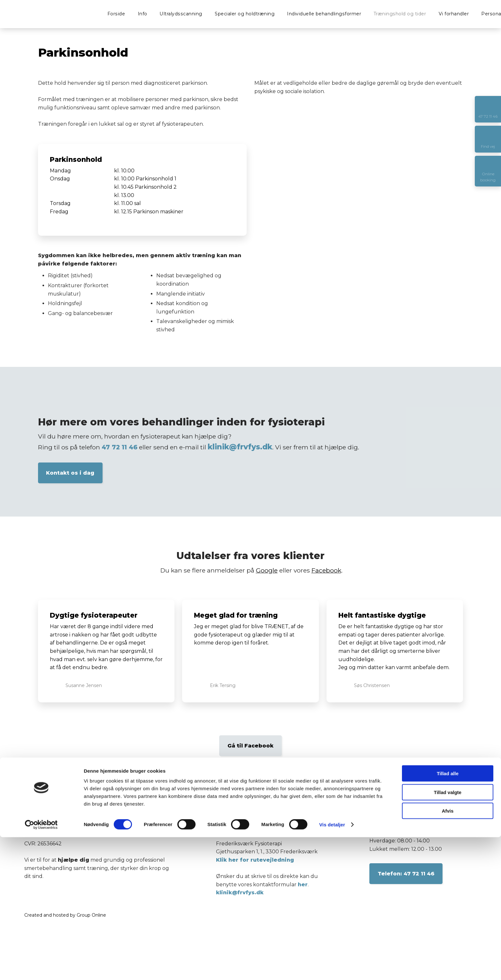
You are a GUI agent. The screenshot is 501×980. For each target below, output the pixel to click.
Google (267, 570)
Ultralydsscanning (181, 14)
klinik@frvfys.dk (240, 447)
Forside (116, 14)
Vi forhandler (454, 14)
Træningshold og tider (400, 14)
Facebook (326, 570)
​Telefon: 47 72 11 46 (406, 874)
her (303, 885)
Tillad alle (448, 916)
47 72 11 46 (119, 447)
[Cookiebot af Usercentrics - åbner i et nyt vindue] (41, 968)
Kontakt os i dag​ (70, 473)
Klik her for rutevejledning (255, 860)
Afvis (448, 954)
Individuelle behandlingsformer (324, 14)
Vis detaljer (332, 967)
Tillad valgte (448, 935)
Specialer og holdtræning (245, 14)
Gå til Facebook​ (250, 746)
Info (143, 14)
